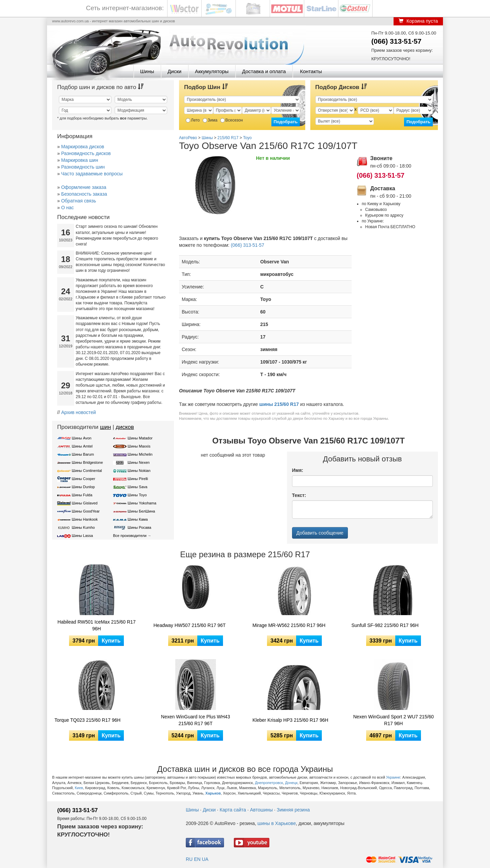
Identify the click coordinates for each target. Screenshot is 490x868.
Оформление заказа (84, 187)
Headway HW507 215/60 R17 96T (190, 625)
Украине (393, 777)
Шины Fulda (82, 495)
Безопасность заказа (84, 194)
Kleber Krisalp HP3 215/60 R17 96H (290, 720)
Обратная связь (79, 201)
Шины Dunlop (83, 487)
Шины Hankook (85, 519)
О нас (68, 208)
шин (105, 427)
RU (189, 859)
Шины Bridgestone (87, 462)
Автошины (261, 810)
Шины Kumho (83, 527)
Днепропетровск (269, 783)
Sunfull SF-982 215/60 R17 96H (385, 625)
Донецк (291, 783)
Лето (193, 120)
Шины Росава (139, 527)
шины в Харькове (277, 823)
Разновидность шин (83, 167)
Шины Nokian (139, 471)
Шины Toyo (137, 495)
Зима (210, 120)
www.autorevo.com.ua (70, 21)
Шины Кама (138, 519)
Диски (174, 71)
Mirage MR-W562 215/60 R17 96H (289, 625)
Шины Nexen (139, 462)
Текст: (299, 495)
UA (205, 859)
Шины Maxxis (139, 446)
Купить (111, 641)
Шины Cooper (83, 479)
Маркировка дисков (83, 147)
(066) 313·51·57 (396, 41)
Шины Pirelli (138, 479)
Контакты (311, 71)
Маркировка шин (80, 160)
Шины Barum (83, 454)
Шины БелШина (141, 511)
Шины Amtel (82, 446)
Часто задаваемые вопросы (92, 174)
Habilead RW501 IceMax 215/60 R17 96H (97, 625)
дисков (125, 427)
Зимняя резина (293, 810)
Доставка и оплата (264, 71)
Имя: (298, 470)
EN (197, 859)
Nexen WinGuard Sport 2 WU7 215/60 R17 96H (394, 720)
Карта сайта (233, 810)
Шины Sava (137, 487)
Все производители (130, 536)
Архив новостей (79, 412)
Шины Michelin (140, 454)
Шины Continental (87, 471)
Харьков (213, 793)
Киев (79, 788)
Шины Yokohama (142, 503)
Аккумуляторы (212, 71)
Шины (147, 71)
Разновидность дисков (86, 153)
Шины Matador (140, 438)
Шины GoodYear (86, 511)
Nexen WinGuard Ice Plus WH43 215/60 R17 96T (196, 720)
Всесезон (232, 120)
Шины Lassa (82, 536)
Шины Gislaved (85, 503)
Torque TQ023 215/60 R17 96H (87, 720)
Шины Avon (82, 438)
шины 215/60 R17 (279, 404)
